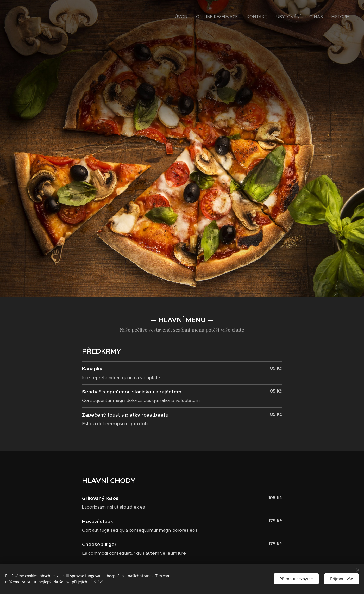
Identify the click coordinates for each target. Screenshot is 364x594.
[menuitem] (202, 17)
